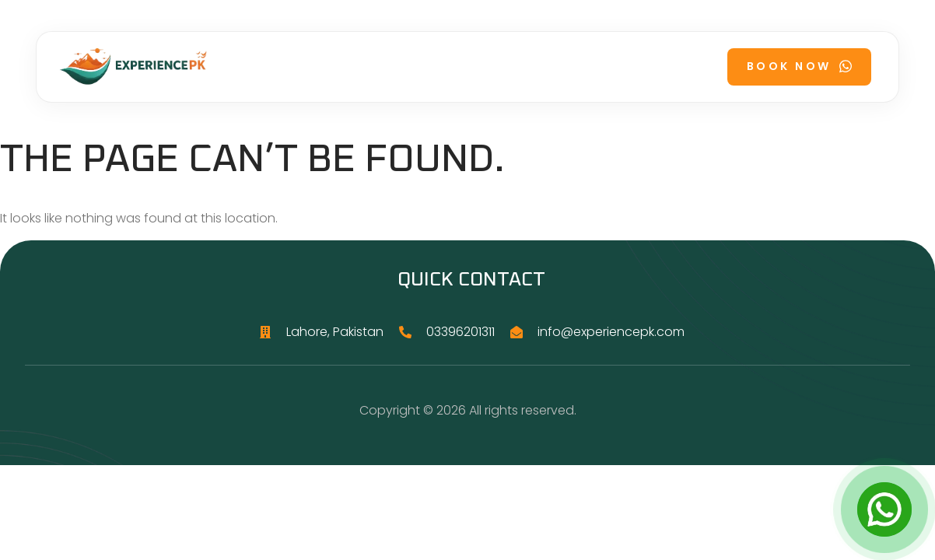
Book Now (799, 66)
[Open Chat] (884, 509)
